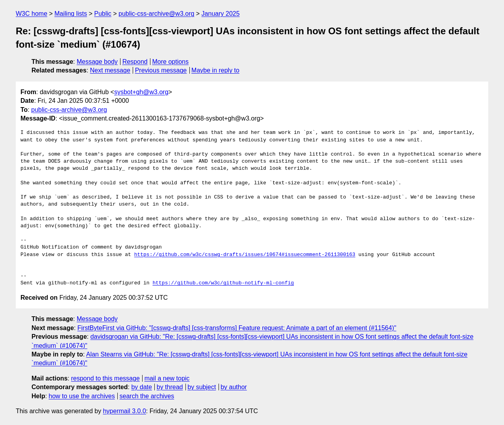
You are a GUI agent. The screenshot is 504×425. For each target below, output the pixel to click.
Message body (97, 62)
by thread (170, 387)
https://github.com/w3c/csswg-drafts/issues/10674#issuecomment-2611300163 (245, 255)
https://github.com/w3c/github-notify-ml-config (223, 283)
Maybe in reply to (215, 70)
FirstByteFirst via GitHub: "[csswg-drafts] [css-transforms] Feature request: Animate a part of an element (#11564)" (237, 328)
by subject (202, 387)
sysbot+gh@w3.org (141, 92)
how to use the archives (82, 396)
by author (234, 387)
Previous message (161, 70)
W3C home (31, 14)
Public (103, 14)
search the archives (147, 396)
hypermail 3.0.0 (124, 411)
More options (171, 62)
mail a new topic (167, 378)
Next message (110, 70)
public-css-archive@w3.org (156, 14)
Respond (135, 62)
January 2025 (221, 14)
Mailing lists (71, 14)
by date (141, 387)
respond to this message (105, 378)
